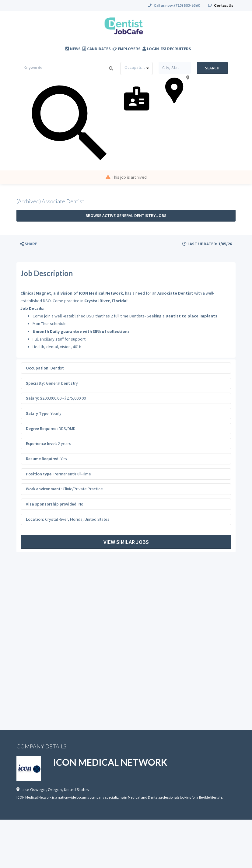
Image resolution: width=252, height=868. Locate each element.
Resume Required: (43, 459)
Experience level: (41, 443)
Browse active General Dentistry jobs (126, 215)
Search (212, 68)
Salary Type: (38, 413)
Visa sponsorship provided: (52, 504)
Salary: (33, 398)
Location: (35, 519)
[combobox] (136, 68)
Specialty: (35, 383)
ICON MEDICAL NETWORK (110, 762)
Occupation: (38, 368)
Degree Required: (42, 429)
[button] (29, 244)
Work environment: (44, 489)
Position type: (39, 474)
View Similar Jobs (126, 542)
